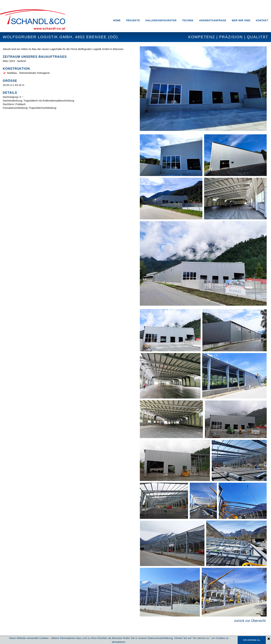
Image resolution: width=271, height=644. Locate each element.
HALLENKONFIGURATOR (161, 20)
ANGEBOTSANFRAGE (213, 20)
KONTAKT (262, 20)
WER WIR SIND (241, 20)
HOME (117, 20)
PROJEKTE (133, 20)
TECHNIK (188, 20)
